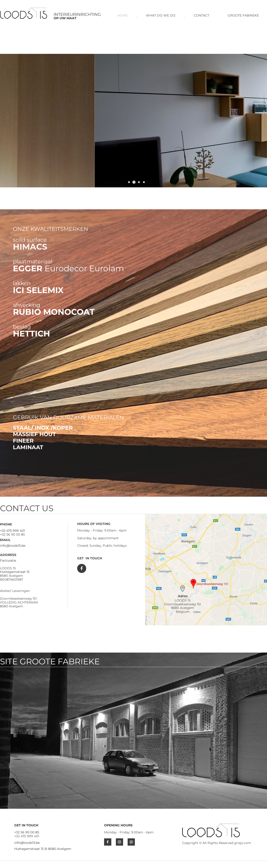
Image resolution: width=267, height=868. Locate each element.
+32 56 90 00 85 (27, 832)
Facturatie (8, 560)
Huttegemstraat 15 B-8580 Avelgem (43, 849)
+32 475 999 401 (12, 531)
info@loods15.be (13, 546)
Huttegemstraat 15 (15, 572)
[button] (134, 182)
